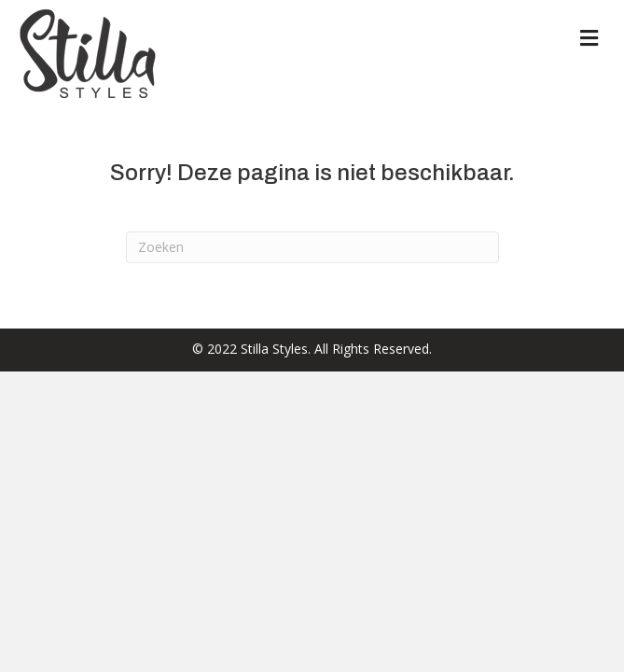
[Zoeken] (312, 247)
